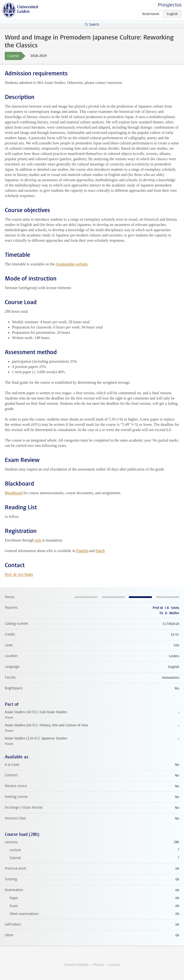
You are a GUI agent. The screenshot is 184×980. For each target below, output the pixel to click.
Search (94, 25)
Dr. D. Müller (169, 613)
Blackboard (14, 493)
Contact (114, 965)
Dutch (100, 551)
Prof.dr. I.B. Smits (166, 608)
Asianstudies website (72, 264)
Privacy (98, 965)
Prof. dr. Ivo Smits (19, 574)
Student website (76, 965)
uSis (38, 540)
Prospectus (170, 5)
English (82, 551)
